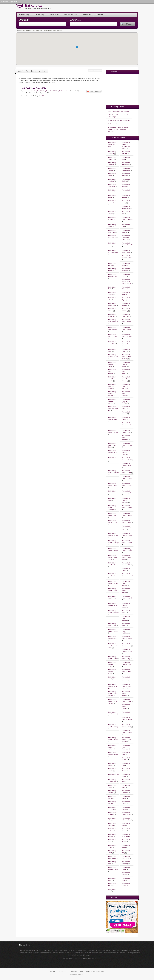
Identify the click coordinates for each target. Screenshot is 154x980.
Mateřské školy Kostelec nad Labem (112, 245)
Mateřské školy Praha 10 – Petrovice (112, 379)
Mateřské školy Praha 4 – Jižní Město (112, 445)
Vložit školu (87, 15)
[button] (77, 47)
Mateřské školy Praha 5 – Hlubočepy (112, 508)
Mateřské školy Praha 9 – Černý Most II (126, 686)
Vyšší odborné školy (71, 15)
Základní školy (39, 15)
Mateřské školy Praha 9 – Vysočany (112, 747)
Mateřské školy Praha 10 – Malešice (112, 372)
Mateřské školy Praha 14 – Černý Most (113, 409)
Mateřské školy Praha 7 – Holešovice (126, 618)
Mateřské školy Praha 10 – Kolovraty (126, 364)
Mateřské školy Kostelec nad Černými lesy (126, 238)
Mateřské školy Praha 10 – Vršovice (126, 394)
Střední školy (54, 15)
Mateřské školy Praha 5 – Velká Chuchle (112, 558)
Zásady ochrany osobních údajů (95, 971)
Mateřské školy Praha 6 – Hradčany (126, 583)
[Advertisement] (122, 88)
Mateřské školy (24, 15)
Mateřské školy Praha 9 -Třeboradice (126, 747)
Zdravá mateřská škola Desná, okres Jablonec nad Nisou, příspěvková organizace (118, 129)
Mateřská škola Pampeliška (34, 88)
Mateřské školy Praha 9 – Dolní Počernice (112, 694)
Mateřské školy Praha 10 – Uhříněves (126, 386)
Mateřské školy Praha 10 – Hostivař (112, 364)
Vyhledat (24, 20)
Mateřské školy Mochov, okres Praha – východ (126, 282)
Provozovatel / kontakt (76, 971)
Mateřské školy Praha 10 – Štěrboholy (126, 379)
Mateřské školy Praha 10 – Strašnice (112, 386)
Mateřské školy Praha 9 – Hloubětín (126, 694)
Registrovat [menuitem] (13, 2)
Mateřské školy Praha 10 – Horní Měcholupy (127, 357)
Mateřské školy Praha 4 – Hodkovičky (126, 438)
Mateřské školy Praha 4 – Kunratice (126, 453)
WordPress (81, 975)
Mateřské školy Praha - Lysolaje (59, 91)
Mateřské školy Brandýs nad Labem (112, 144)
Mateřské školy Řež (113, 774)
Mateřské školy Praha (36, 31)
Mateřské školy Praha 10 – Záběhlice (112, 401)
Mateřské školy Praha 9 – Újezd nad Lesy (126, 740)
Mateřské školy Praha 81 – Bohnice (112, 664)
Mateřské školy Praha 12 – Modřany (126, 401)
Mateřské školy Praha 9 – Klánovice (126, 707)
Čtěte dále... (45, 96)
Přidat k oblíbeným (94, 92)
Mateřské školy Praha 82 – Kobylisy (112, 672)
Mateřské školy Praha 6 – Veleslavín (126, 605)
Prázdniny (99, 15)
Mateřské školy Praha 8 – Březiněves (126, 631)
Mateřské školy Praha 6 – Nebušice (126, 591)
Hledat (129, 24)
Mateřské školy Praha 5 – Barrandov (126, 500)
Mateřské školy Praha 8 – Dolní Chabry (112, 646)
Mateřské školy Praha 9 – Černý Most (112, 686)
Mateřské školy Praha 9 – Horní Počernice (112, 701)
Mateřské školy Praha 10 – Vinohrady (112, 394)
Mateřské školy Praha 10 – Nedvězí (126, 372)
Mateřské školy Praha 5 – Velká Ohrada (126, 558)
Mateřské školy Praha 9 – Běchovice (126, 679)
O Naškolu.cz (63, 971)
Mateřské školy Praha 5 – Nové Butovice (126, 528)
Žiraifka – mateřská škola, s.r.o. (116, 124)
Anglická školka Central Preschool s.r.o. (119, 120)
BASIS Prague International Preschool (118, 111)
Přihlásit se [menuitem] (4, 2)
